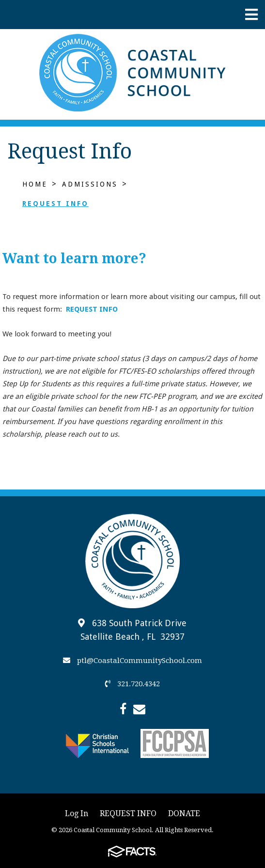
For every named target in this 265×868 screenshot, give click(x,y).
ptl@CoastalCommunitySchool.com (132, 661)
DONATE (184, 813)
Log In (77, 813)
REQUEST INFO (92, 309)
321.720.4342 (132, 684)
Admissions (90, 184)
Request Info (55, 204)
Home (35, 184)
